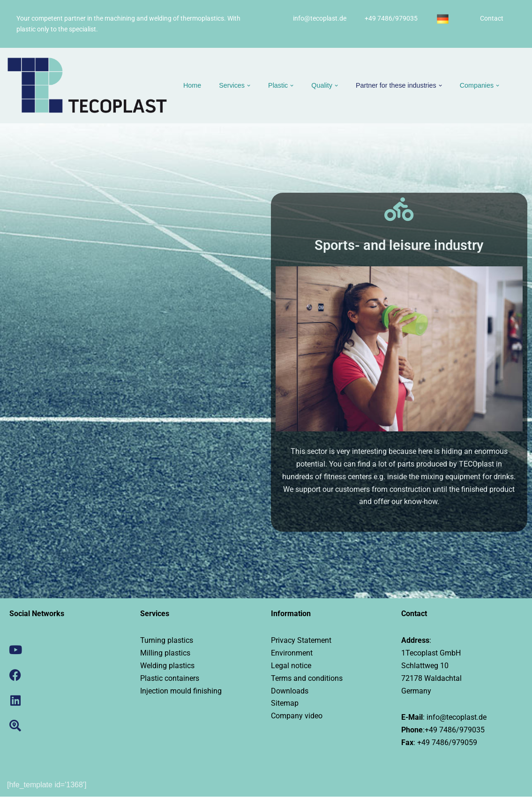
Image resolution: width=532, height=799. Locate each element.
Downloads (290, 693)
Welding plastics (167, 667)
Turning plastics (167, 642)
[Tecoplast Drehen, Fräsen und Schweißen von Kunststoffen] (87, 86)
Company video (297, 718)
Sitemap (285, 705)
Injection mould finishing (181, 693)
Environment (292, 654)
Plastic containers (170, 680)
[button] (249, 86)
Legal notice (291, 667)
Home (192, 85)
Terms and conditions (307, 680)
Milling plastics (165, 654)
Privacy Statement (301, 642)
